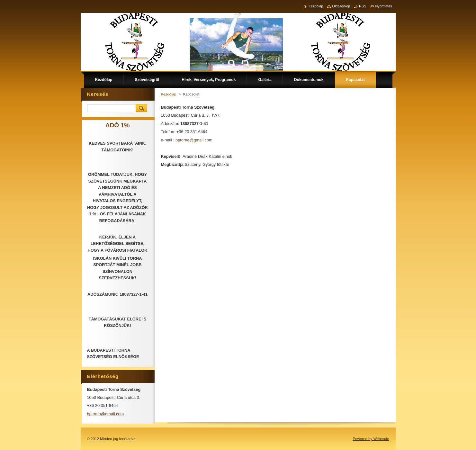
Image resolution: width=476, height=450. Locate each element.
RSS (363, 6)
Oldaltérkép (341, 6)
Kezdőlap (169, 94)
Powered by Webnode (371, 439)
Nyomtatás (384, 6)
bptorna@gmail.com (194, 140)
